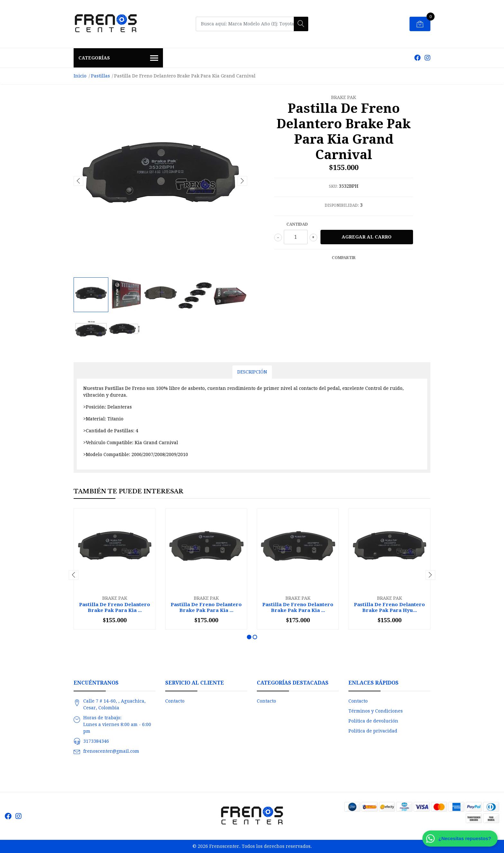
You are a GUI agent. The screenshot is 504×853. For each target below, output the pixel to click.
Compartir (344, 258)
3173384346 (96, 741)
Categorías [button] (118, 58)
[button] (249, 637)
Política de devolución (373, 721)
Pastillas (100, 76)
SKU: (333, 186)
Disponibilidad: (342, 205)
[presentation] (78, 181)
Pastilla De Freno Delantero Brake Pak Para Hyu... (389, 607)
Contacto (175, 701)
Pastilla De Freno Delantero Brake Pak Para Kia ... (115, 607)
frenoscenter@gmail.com (111, 751)
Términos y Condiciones (376, 711)
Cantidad (297, 224)
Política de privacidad (373, 731)
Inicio (80, 76)
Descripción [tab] (252, 372)
